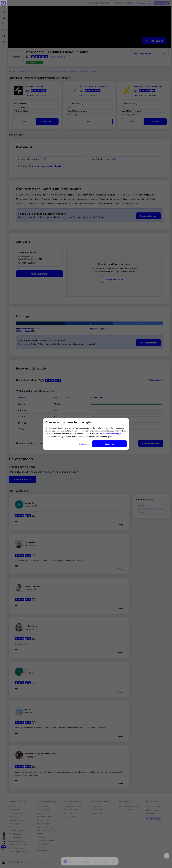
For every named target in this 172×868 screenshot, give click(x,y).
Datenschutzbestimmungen (110, 434)
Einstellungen (84, 444)
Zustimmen (109, 444)
